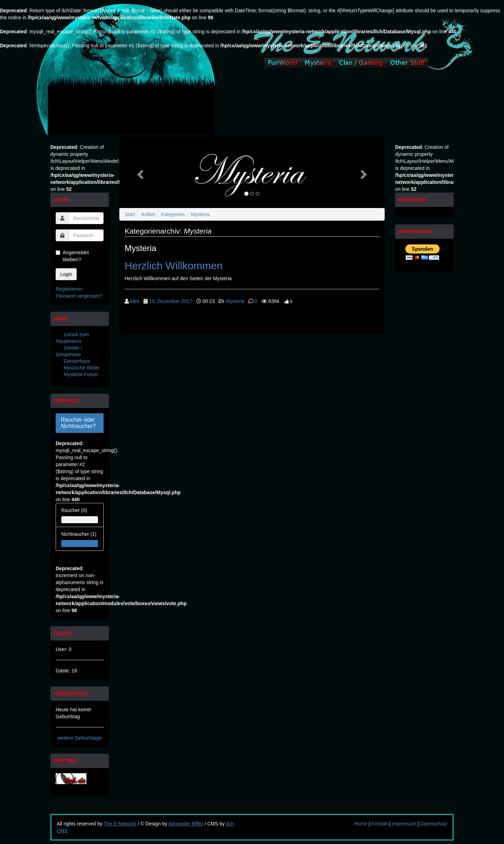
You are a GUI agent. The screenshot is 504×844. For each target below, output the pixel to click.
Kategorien (173, 214)
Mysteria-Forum (81, 374)
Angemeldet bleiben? (72, 256)
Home (361, 824)
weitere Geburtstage (79, 738)
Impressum (404, 824)
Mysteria (200, 214)
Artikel (148, 214)
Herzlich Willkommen (174, 266)
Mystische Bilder (82, 368)
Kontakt (380, 824)
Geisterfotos (77, 361)
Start (130, 214)
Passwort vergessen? (79, 296)
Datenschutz (434, 824)
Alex (135, 301)
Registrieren (69, 289)
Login (66, 274)
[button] (139, 172)
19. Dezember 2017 (171, 301)
